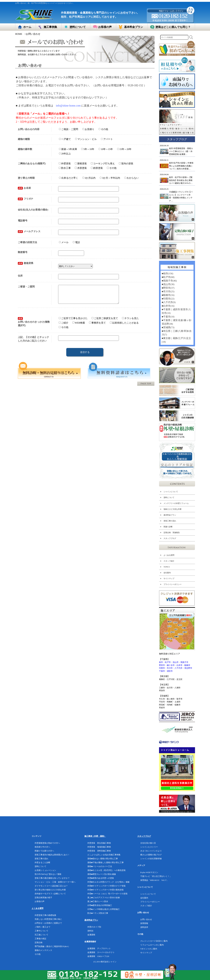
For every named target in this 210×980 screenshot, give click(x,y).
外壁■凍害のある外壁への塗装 (101, 878)
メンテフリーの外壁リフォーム (176, 503)
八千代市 (179, 668)
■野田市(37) (168, 288)
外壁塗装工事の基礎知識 (45, 915)
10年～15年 (106, 149)
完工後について (41, 935)
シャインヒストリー (149, 847)
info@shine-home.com (68, 106)
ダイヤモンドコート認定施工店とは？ (51, 886)
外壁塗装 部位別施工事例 (99, 843)
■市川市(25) (168, 291)
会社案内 (167, 573)
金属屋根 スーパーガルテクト (101, 952)
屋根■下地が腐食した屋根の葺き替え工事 (106, 862)
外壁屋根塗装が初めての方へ (47, 843)
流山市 (176, 662)
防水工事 (65, 168)
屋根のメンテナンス (43, 950)
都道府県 (26, 263)
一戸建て (65, 139)
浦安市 (170, 671)
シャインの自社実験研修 (151, 859)
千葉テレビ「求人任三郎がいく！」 (156, 876)
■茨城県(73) (168, 327)
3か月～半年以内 (110, 178)
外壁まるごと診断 (42, 862)
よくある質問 (169, 555)
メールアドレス (29, 231)
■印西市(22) (168, 299)
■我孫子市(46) (169, 281)
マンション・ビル (86, 139)
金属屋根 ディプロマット (99, 948)
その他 (103, 129)
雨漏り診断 (168, 527)
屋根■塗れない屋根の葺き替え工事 (103, 859)
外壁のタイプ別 (94, 927)
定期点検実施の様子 (43, 898)
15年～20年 (124, 149)
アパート (107, 139)
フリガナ (26, 199)
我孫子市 (184, 662)
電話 (76, 242)
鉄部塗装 (97, 168)
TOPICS (166, 567)
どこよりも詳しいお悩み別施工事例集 (104, 855)
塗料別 (90, 931)
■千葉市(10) (168, 317)
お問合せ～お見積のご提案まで (48, 923)
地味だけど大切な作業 (172, 509)
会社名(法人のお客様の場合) (33, 210)
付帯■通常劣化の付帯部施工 (100, 905)
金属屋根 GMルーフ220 (98, 956)
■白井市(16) (168, 306)
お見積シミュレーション (45, 870)
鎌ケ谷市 (171, 665)
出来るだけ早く (69, 178)
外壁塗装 (65, 164)
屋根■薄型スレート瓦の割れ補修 (102, 874)
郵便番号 (23, 252)
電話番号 (23, 221)
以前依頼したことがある (124, 326)
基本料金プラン (170, 515)
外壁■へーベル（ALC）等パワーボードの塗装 (107, 894)
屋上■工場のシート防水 (98, 901)
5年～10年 (88, 149)
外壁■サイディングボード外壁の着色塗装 (106, 890)
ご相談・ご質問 (69, 129)
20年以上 (65, 153)
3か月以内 (89, 178)
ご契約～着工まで (42, 927)
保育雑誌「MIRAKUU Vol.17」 (154, 880)
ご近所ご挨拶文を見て (105, 322)
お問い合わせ (146, 919)
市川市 (170, 668)
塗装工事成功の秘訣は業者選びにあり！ (52, 855)
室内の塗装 (126, 164)
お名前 (24, 188)
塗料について (169, 497)
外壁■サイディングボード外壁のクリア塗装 (106, 886)
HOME (19, 34)
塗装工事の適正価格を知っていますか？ (52, 878)
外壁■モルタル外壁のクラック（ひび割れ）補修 (108, 882)
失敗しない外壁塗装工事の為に (48, 919)
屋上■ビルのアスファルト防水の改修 (104, 898)
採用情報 (144, 923)
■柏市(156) (167, 273)
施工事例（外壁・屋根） (95, 836)
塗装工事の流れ (170, 521)
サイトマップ (169, 579)
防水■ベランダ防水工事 (98, 913)
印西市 (162, 668)
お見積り (88, 129)
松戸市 (168, 662)
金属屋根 (91, 935)
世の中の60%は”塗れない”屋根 (48, 874)
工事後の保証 (40, 939)
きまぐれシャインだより (151, 851)
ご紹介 (64, 326)
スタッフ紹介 (169, 561)
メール (64, 242)
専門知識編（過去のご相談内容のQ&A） (52, 946)
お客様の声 (39, 901)
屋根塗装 (81, 164)
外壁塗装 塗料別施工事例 (99, 851)
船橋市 (187, 665)
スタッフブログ (170, 538)
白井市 (179, 665)
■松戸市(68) (168, 277)
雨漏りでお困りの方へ (44, 851)
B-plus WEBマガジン (149, 872)
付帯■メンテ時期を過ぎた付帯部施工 (104, 909)
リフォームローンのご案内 (152, 945)
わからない (131, 178)
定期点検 (39, 942)
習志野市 (188, 668)
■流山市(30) (168, 284)
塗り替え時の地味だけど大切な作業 (50, 890)
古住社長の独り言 (148, 843)
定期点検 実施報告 (171, 533)
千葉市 (162, 671)
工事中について (41, 931)
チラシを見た (130, 322)
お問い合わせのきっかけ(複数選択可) (34, 325)
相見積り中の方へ (42, 847)
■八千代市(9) (168, 302)
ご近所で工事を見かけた (73, 322)
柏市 (161, 662)
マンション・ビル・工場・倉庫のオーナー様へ (55, 882)
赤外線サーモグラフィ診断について (50, 894)
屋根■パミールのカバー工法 (100, 866)
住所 (20, 276)
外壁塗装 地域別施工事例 (99, 847)
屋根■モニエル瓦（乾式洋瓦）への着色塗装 (106, 870)
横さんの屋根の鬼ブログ (151, 855)
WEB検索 (79, 326)
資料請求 (144, 927)
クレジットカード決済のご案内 (154, 941)
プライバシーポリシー (172, 584)
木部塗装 (81, 168)
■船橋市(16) (168, 295)
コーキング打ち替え (103, 164)
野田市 (162, 665)
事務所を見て (97, 326)
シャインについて (171, 492)
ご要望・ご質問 (26, 287)
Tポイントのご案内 (149, 949)
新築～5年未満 (68, 149)
